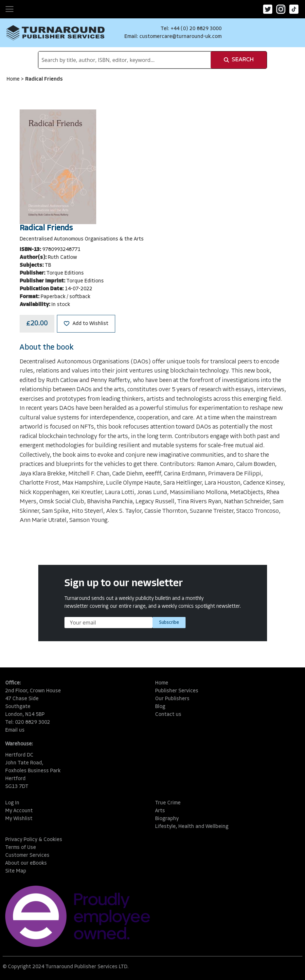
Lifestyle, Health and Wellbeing (192, 827)
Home (14, 79)
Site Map (16, 871)
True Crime (168, 803)
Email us (15, 730)
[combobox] (125, 60)
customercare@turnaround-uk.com (180, 37)
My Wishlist (19, 819)
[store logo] (56, 33)
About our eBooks (26, 863)
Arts (160, 811)
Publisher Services (177, 691)
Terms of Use (21, 848)
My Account (19, 811)
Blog (160, 707)
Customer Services (27, 855)
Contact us (168, 715)
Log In (12, 803)
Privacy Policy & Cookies (34, 840)
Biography (167, 819)
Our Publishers (172, 699)
